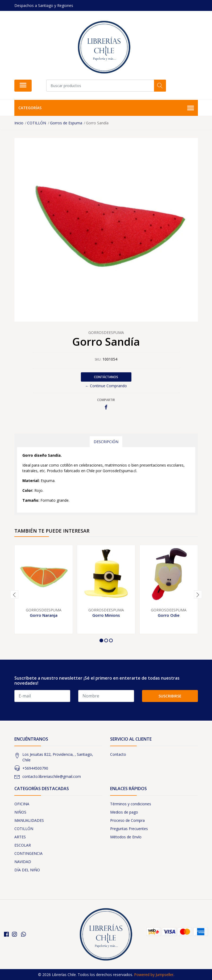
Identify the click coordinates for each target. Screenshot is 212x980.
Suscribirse (170, 696)
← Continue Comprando (106, 386)
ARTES (20, 837)
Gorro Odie (169, 615)
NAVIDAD (23, 862)
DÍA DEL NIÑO (27, 870)
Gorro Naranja (44, 615)
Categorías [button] (106, 108)
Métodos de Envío (126, 837)
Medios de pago (124, 812)
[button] (101, 640)
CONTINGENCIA (28, 853)
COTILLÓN (24, 829)
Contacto (118, 754)
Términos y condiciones (131, 804)
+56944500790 (35, 768)
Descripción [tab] (106, 442)
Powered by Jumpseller (154, 975)
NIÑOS (20, 812)
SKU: (98, 359)
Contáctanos (106, 377)
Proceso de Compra (127, 820)
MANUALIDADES (29, 820)
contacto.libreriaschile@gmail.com (52, 776)
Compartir (106, 400)
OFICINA (22, 804)
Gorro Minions (106, 615)
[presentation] (14, 594)
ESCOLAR (23, 845)
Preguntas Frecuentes (129, 829)
